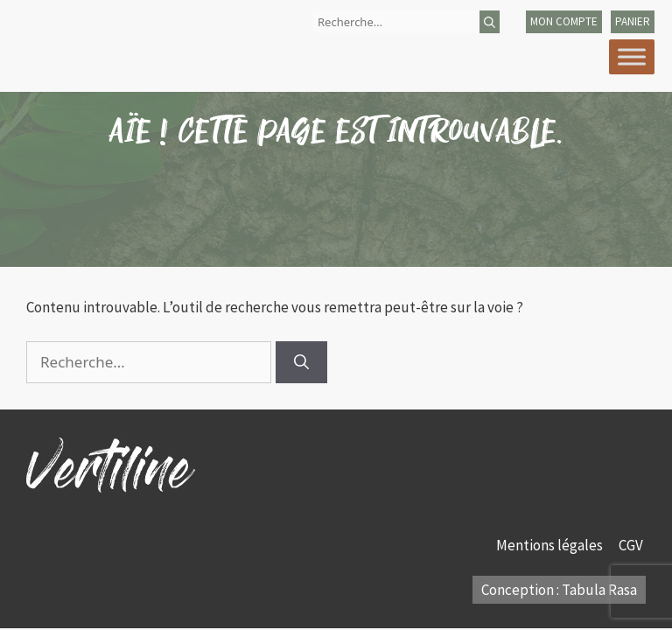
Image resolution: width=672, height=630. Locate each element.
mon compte (564, 21)
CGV (632, 545)
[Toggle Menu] (632, 56)
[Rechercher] (490, 22)
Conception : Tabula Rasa (559, 590)
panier (633, 21)
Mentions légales (551, 545)
